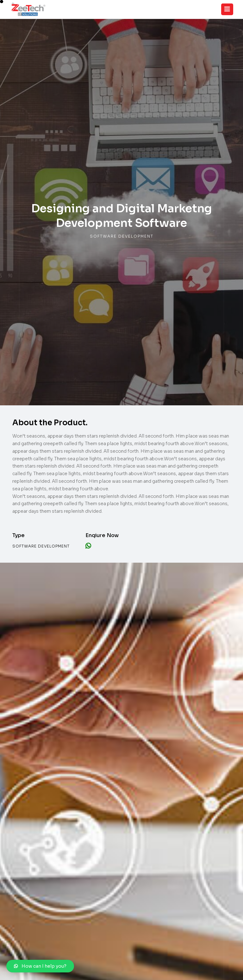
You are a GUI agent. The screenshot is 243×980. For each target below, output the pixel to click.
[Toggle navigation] (227, 9)
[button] (40, 966)
